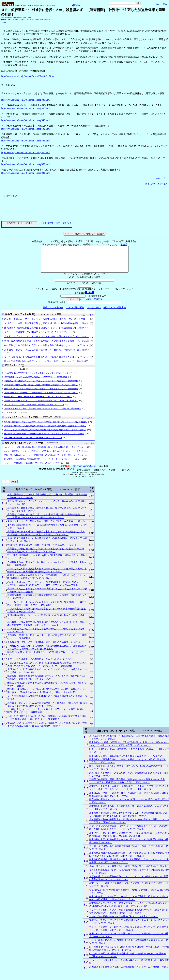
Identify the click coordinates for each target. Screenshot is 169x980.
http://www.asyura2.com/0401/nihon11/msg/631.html (25, 141)
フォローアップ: (9, 196)
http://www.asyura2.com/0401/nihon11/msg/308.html (25, 108)
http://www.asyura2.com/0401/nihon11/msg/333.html (25, 100)
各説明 (124, 245)
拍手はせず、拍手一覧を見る (57, 223)
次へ (158, 4)
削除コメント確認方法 (115, 313)
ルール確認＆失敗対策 (91, 304)
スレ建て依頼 (94, 313)
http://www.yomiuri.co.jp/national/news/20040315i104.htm (28, 76)
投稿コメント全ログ (53, 313)
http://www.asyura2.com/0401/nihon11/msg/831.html (25, 173)
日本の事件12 (41, 5)
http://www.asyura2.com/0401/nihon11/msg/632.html (25, 129)
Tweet (4, 22)
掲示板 (31, 5)
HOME (23, 5)
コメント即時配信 (75, 313)
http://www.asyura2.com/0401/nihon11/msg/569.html (25, 164)
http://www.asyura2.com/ (84, 471)
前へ (165, 4)
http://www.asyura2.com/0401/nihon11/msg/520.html (25, 152)
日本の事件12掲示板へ (157, 184)
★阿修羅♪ (76, 5)
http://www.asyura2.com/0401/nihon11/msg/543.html (25, 120)
